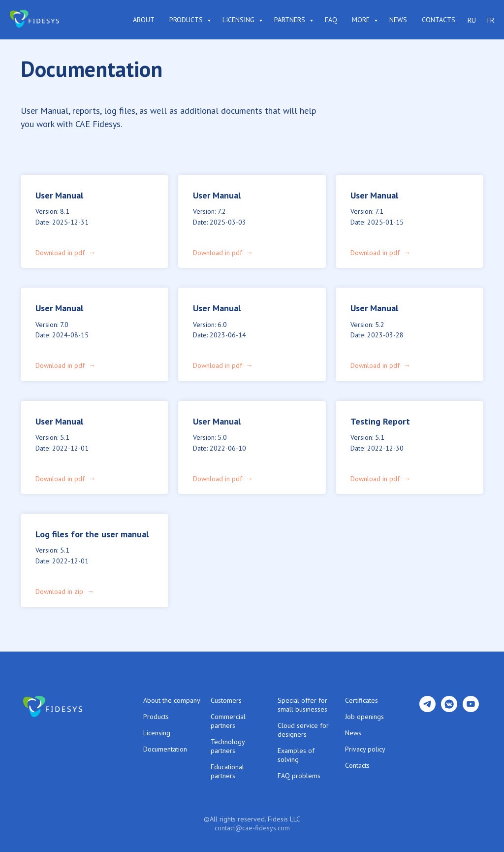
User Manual (59, 195)
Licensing (239, 20)
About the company (172, 700)
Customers (226, 700)
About (144, 20)
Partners (291, 20)
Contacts (439, 20)
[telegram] (427, 709)
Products (187, 20)
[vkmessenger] (449, 709)
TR (490, 20)
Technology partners (228, 746)
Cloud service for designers (303, 730)
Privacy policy (365, 749)
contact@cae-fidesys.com (252, 828)
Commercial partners (228, 721)
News (398, 20)
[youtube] (471, 709)
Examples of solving (296, 755)
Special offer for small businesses (302, 705)
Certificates (362, 700)
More (362, 20)
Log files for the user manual (92, 534)
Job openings (364, 717)
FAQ (331, 20)
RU (472, 20)
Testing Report (380, 421)
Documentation (165, 749)
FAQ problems (299, 776)
